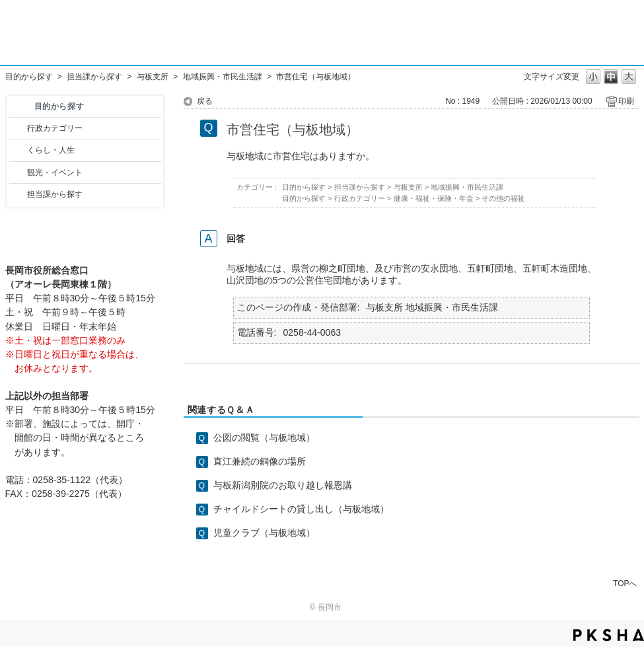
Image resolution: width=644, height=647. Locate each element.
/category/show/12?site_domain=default (18, 150)
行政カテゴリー (55, 128)
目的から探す (29, 77)
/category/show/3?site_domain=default (18, 128)
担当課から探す (94, 77)
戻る (205, 101)
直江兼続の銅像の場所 (260, 461)
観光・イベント (55, 172)
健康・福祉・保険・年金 (434, 198)
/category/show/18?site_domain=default (18, 172)
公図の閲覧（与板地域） (264, 438)
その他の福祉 (503, 198)
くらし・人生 (51, 150)
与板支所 (153, 77)
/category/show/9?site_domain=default (18, 194)
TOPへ (625, 583)
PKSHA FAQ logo (609, 635)
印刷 (626, 101)
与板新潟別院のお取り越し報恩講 (283, 485)
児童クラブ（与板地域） (264, 533)
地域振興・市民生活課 (223, 77)
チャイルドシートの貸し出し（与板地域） (301, 509)
